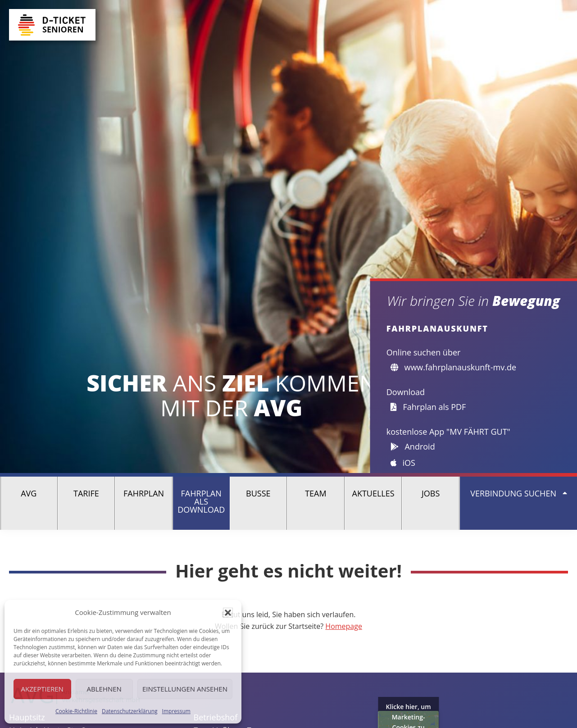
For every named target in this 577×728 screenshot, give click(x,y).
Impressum (176, 711)
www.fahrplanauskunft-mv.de (453, 367)
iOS (403, 463)
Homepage (344, 626)
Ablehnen (104, 689)
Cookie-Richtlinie (76, 711)
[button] (228, 613)
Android (413, 446)
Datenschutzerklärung (130, 711)
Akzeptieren (42, 689)
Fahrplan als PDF (428, 407)
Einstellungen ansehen (185, 689)
